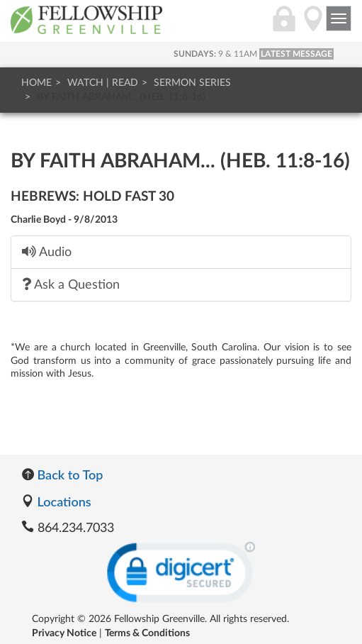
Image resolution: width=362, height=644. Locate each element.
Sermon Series (192, 83)
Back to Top (62, 474)
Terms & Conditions (147, 633)
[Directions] (313, 26)
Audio (47, 252)
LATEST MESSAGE (296, 54)
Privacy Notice (64, 633)
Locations (56, 501)
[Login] (284, 26)
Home (36, 83)
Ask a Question (71, 284)
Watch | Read (103, 83)
